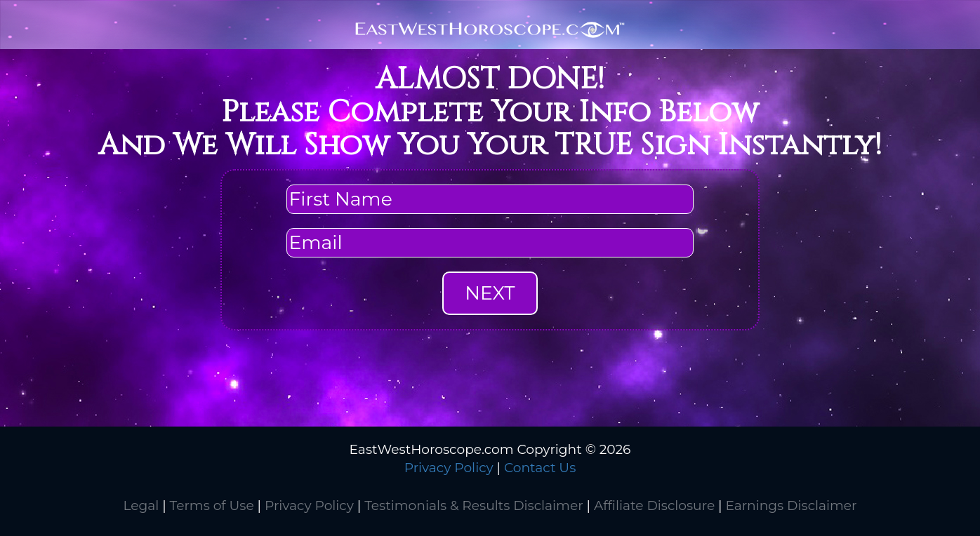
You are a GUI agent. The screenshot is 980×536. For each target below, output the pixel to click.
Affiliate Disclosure (654, 505)
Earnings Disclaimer (791, 505)
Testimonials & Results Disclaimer (474, 505)
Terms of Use (212, 505)
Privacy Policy (449, 468)
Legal (141, 505)
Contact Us (540, 468)
